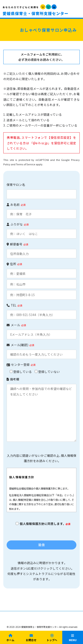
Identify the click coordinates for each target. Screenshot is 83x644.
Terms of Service (26, 164)
